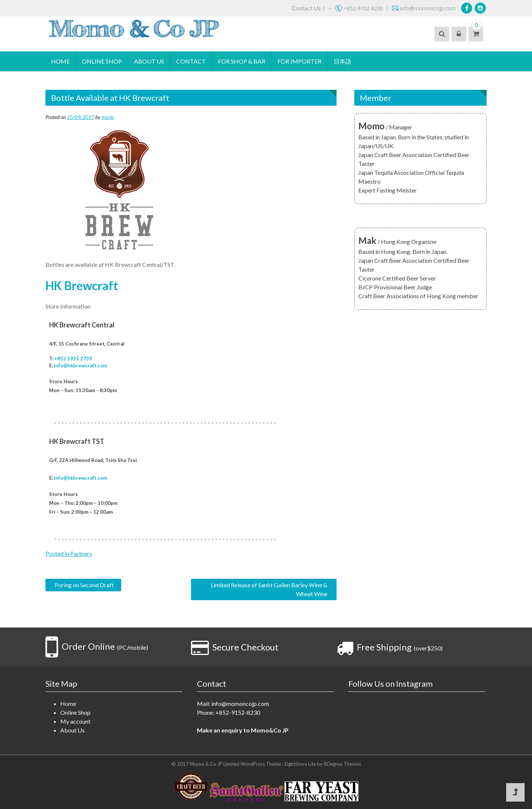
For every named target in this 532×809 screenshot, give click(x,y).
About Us (149, 61)
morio (108, 117)
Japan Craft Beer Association (395, 155)
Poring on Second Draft (84, 585)
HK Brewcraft (82, 285)
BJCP (366, 287)
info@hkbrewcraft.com (81, 366)
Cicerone (370, 278)
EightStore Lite (301, 764)
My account (75, 721)
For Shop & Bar (242, 61)
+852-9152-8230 (238, 712)
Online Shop (102, 61)
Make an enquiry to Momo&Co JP (243, 730)
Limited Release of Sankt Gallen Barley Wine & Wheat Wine (269, 589)
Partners (81, 553)
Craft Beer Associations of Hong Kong (407, 296)
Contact (191, 61)
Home (60, 61)
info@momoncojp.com (240, 703)
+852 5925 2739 (73, 358)
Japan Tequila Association (391, 172)
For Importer (299, 61)
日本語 (342, 61)
